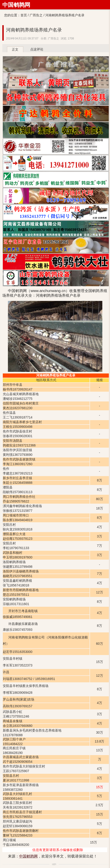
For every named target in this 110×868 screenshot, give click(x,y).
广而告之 (36, 15)
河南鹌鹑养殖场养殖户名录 (34, 30)
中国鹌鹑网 (16, 5)
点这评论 (37, 49)
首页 (24, 15)
